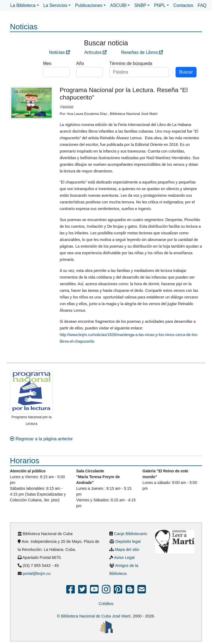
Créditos (106, 604)
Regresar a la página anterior (41, 439)
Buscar (186, 72)
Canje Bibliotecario (131, 534)
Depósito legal (128, 541)
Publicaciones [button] (89, 5)
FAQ (202, 5)
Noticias (59, 52)
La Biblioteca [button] (23, 5)
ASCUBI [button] (118, 5)
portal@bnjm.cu (37, 574)
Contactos (183, 5)
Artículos (95, 52)
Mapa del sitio (127, 549)
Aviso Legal (124, 557)
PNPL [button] (160, 5)
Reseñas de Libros (142, 52)
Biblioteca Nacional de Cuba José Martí (96, 616)
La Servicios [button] (55, 5)
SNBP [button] (140, 5)
